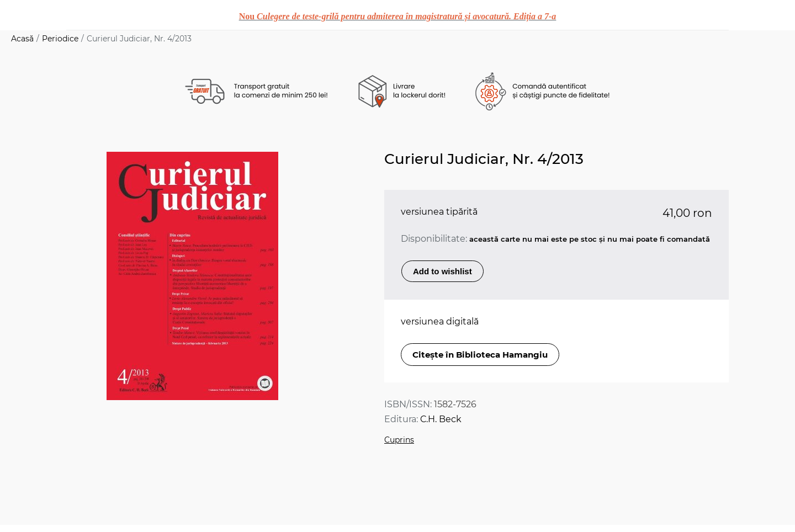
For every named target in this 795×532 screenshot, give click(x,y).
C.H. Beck (441, 419)
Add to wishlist (442, 271)
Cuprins (399, 440)
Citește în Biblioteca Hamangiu (480, 355)
